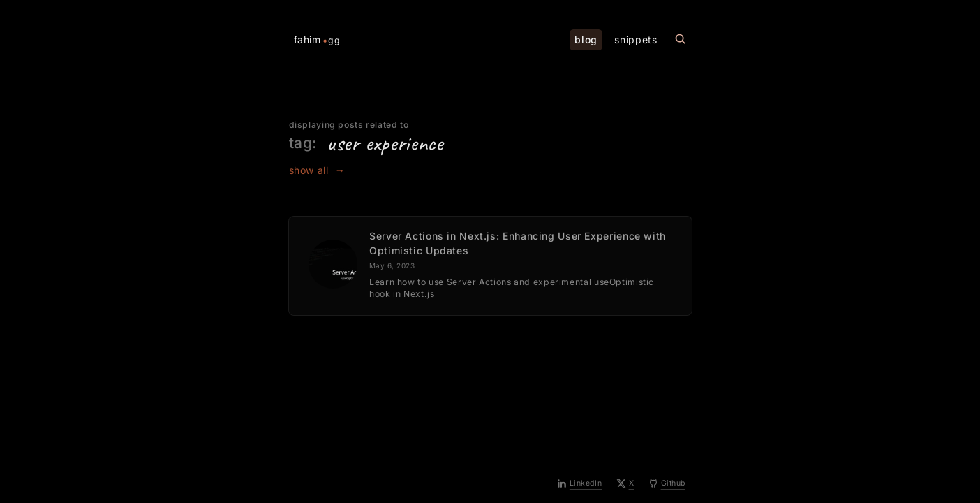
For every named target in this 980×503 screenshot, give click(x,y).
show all (317, 170)
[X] (626, 484)
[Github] (667, 484)
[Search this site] (681, 39)
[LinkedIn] (580, 484)
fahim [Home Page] (317, 40)
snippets (636, 39)
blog (586, 39)
